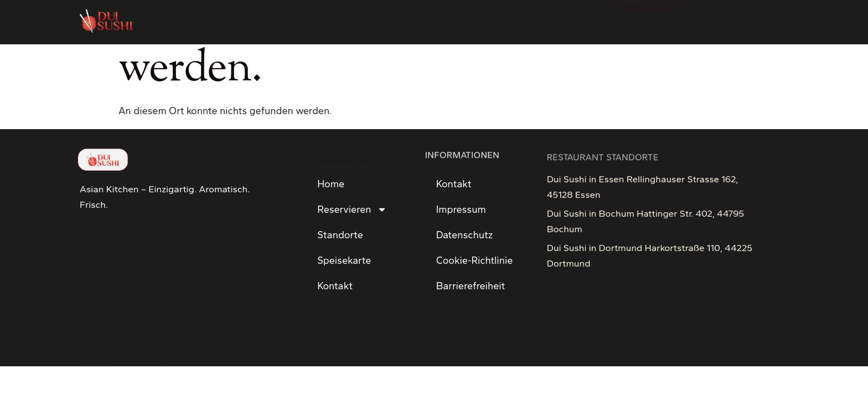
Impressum (461, 209)
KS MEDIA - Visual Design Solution (154, 346)
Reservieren (352, 209)
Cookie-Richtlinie (475, 260)
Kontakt (335, 286)
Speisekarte (344, 260)
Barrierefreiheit (471, 286)
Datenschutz (464, 235)
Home (331, 184)
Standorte (340, 235)
